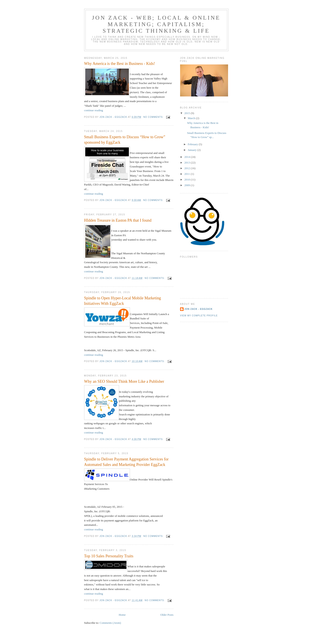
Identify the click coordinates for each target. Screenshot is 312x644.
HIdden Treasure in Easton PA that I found (118, 220)
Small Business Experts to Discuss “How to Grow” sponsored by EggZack (125, 140)
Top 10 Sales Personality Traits (109, 556)
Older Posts (167, 615)
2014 (188, 157)
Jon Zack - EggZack (199, 309)
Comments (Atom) (110, 623)
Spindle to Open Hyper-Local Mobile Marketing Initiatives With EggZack (123, 301)
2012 (188, 168)
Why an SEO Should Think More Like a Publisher (124, 381)
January (193, 150)
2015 (188, 113)
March (192, 118)
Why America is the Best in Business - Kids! (120, 64)
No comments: (154, 117)
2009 (188, 185)
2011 (188, 174)
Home (122, 615)
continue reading (94, 110)
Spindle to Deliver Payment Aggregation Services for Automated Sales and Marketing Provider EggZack (126, 462)
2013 (188, 163)
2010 (188, 180)
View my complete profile (199, 316)
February (193, 144)
